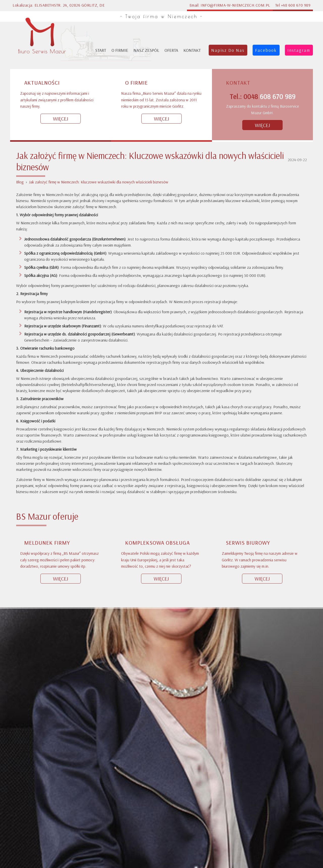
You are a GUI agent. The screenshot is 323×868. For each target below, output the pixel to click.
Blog (20, 35)
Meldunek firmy (47, 396)
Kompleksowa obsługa (157, 396)
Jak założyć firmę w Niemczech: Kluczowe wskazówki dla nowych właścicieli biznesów (99, 35)
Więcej (61, 432)
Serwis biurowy (248, 396)
